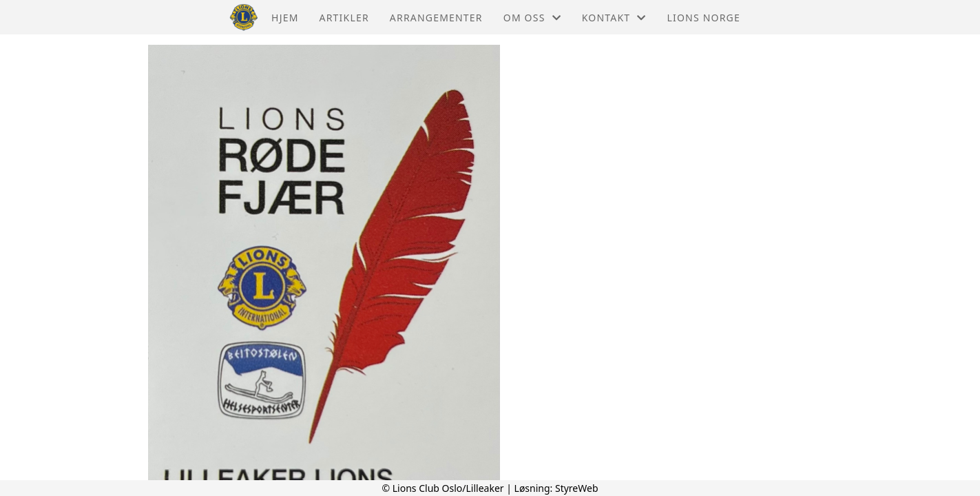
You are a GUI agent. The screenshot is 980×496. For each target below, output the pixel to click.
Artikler (344, 18)
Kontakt (614, 18)
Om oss (532, 18)
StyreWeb (577, 488)
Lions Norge (704, 18)
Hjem (285, 18)
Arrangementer (436, 18)
